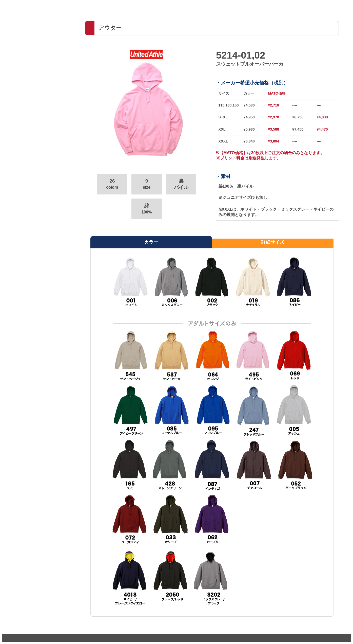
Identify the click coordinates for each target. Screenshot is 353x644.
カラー (151, 242)
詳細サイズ (273, 242)
